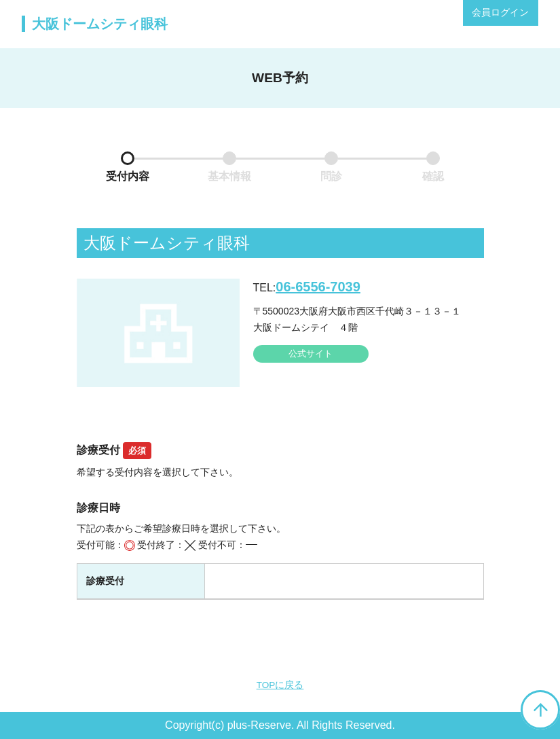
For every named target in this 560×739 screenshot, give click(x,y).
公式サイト (311, 354)
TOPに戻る (280, 685)
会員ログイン (500, 13)
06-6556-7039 (318, 287)
